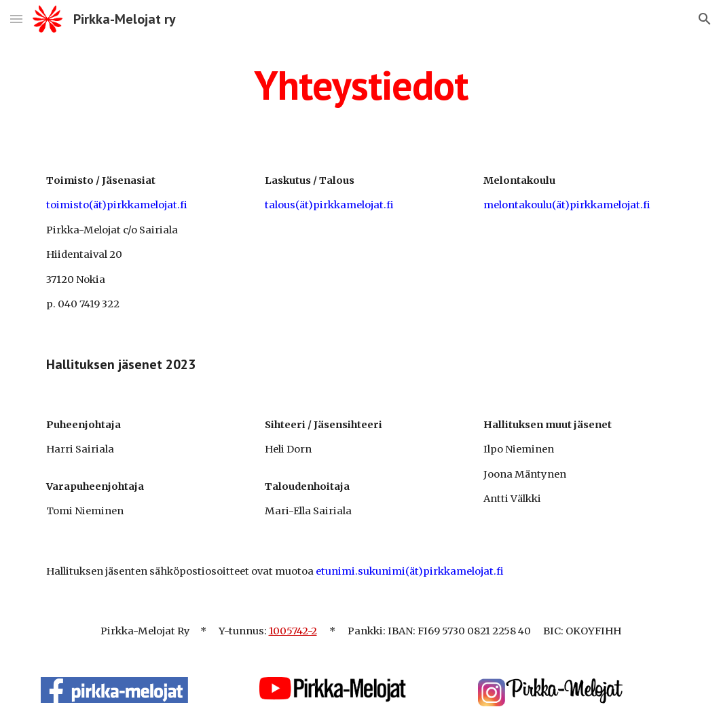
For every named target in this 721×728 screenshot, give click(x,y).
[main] (360, 85)
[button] (16, 19)
